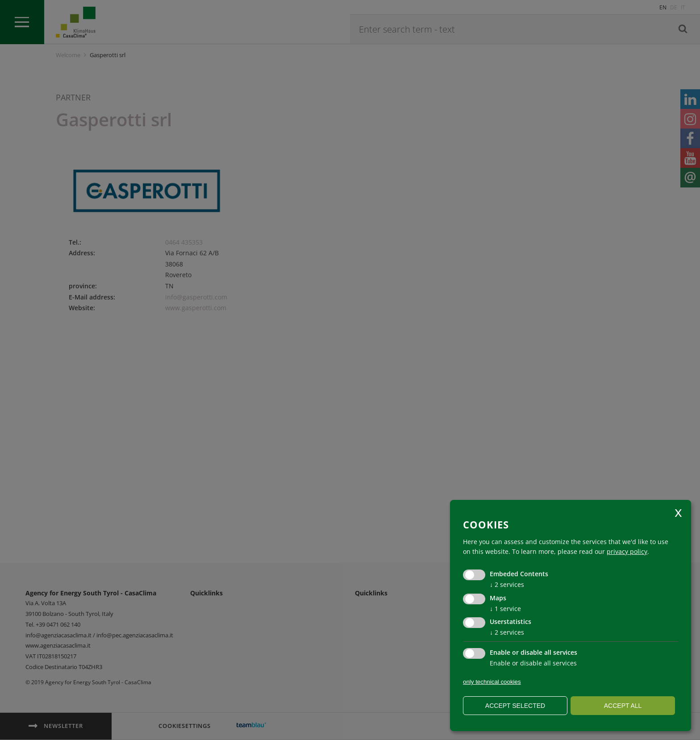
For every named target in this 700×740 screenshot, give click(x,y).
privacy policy (627, 551)
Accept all (623, 706)
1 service (505, 609)
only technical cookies (492, 682)
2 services (507, 584)
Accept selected (515, 706)
